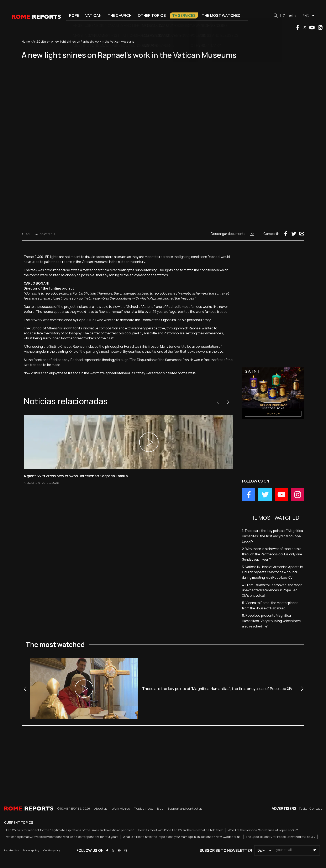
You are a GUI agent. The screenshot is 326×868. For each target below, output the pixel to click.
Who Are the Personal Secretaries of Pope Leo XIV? (263, 830)
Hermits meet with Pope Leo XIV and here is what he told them (181, 830)
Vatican (93, 15)
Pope (74, 15)
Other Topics (152, 15)
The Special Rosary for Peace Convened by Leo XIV (280, 837)
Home (26, 41)
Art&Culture (41, 41)
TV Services (184, 15)
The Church (120, 15)
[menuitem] (307, 16)
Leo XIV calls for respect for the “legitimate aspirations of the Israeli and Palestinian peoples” (70, 830)
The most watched (221, 15)
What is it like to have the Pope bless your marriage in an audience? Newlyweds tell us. (182, 837)
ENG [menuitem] (306, 16)
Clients (289, 16)
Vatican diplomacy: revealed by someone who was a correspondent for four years (62, 837)
